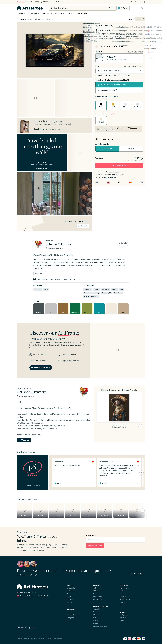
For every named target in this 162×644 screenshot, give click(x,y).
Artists (72, 14)
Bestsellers (71, 591)
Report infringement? (45, 639)
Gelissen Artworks (105, 26)
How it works (125, 588)
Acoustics (97, 609)
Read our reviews (42, 168)
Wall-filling (97, 623)
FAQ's (122, 591)
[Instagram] (26, 628)
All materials (98, 600)
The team (123, 602)
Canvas (96, 594)
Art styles (70, 600)
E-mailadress (91, 536)
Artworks (20, 14)
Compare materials (100, 626)
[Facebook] (33, 628)
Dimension (47, 14)
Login (131, 2)
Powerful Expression (91, 297)
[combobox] (76, 8)
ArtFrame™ (97, 588)
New (68, 594)
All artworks (71, 588)
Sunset (114, 289)
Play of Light (106, 293)
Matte (95, 618)
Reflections (118, 293)
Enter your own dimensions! (113, 75)
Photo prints (98, 597)
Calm (46, 289)
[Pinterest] (29, 628)
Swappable (97, 612)
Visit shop (124, 243)
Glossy (96, 621)
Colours (69, 602)
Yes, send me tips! (95, 546)
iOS (48, 129)
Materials (60, 14)
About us (123, 597)
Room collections (73, 615)
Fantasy (96, 293)
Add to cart (119, 165)
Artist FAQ (124, 618)
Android (56, 129)
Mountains (87, 289)
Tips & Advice (85, 14)
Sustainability (125, 600)
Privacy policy (58, 639)
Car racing (105, 289)
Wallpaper (97, 591)
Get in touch (137, 573)
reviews (28, 2)
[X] (36, 628)
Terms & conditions (23, 639)
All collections (72, 612)
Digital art (87, 293)
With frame (97, 615)
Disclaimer (34, 639)
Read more (123, 246)
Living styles (71, 618)
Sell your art (124, 615)
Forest (96, 289)
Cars (121, 289)
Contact (138, 2)
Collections (33, 14)
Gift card (123, 594)
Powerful (38, 289)
